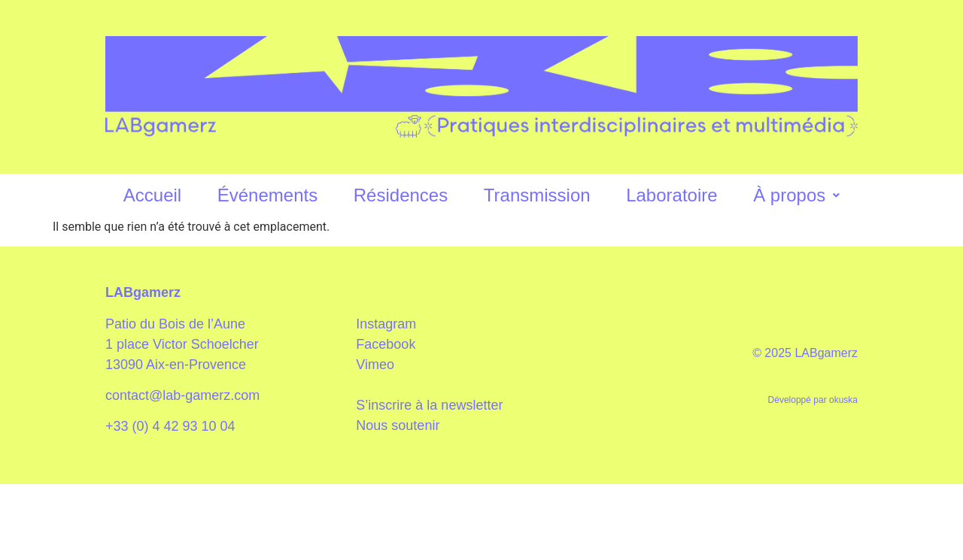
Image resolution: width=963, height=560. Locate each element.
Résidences (401, 195)
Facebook (386, 344)
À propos (796, 195)
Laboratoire (671, 195)
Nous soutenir (398, 425)
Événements (267, 195)
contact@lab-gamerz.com (182, 395)
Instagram (386, 324)
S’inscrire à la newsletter (429, 405)
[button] (796, 196)
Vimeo (375, 365)
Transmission (537, 195)
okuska (843, 400)
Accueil (152, 195)
